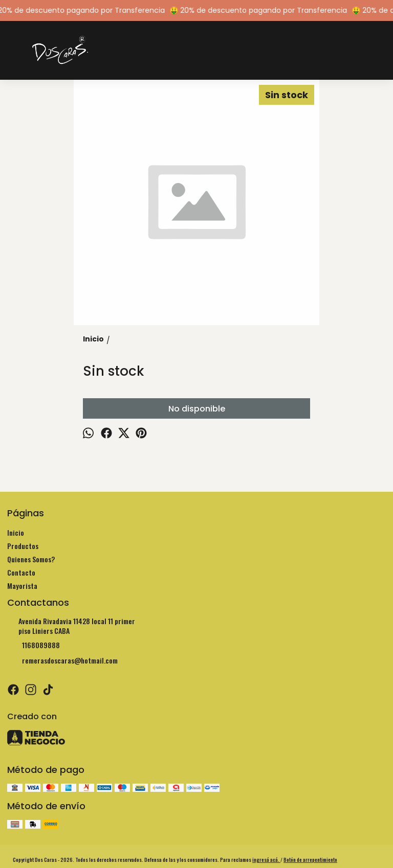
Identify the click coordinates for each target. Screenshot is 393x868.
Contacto (21, 572)
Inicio (16, 532)
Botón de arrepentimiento (310, 860)
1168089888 (34, 645)
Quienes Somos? (31, 559)
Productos (23, 546)
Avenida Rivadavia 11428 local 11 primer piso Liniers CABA (71, 626)
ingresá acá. (266, 860)
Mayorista (22, 586)
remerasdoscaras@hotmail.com (62, 660)
